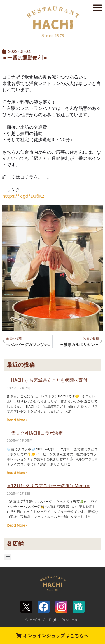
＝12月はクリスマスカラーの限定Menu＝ (49, 486)
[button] (97, 8)
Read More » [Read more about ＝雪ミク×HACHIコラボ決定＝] (17, 473)
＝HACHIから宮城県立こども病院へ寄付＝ (49, 380)
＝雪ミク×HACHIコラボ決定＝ (37, 433)
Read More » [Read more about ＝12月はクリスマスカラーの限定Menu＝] (17, 525)
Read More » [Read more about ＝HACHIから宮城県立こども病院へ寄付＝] (17, 420)
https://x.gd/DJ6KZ (23, 196)
